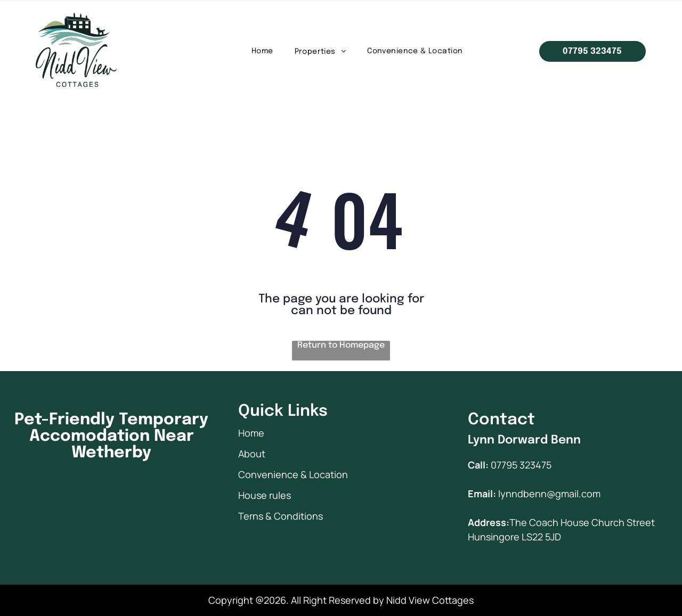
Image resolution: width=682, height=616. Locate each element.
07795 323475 (521, 465)
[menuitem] (262, 51)
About (252, 454)
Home (251, 433)
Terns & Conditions (281, 516)
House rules (265, 495)
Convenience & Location (293, 474)
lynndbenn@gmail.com (549, 494)
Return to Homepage (341, 345)
